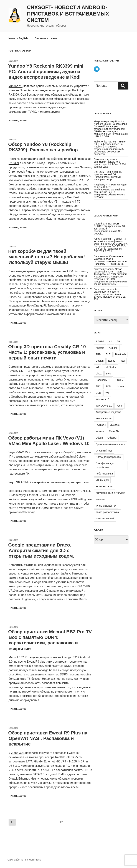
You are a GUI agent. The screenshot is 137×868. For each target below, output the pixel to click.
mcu (109, 374)
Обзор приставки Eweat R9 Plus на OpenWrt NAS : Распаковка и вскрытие (48, 738)
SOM (108, 386)
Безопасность (104, 418)
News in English (18, 38)
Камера (100, 431)
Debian (100, 361)
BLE (108, 354)
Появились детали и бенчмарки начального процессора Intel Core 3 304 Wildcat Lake (110, 163)
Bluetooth (120, 354)
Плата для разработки (109, 457)
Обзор (99, 438)
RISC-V (119, 380)
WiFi (108, 393)
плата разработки (106, 506)
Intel (122, 361)
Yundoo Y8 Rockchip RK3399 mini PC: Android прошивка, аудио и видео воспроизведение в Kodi (46, 72)
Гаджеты (101, 425)
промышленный (105, 519)
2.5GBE (100, 341)
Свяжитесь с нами (46, 38)
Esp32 (112, 361)
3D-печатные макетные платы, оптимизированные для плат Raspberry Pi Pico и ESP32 (110, 260)
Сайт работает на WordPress (24, 860)
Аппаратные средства (108, 412)
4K (111, 341)
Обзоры (112, 438)
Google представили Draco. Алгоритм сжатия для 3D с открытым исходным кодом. (41, 550)
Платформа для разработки (105, 465)
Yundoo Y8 (16, 86)
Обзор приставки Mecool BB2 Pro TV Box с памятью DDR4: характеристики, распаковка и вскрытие (50, 640)
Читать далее (18, 120)
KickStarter (110, 367)
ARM (98, 354)
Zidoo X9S (18, 753)
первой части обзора (49, 99)
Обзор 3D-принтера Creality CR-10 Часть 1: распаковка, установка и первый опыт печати (47, 352)
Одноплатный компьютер (110, 444)
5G (118, 341)
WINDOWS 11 (104, 406)
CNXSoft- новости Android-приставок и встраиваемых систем (68, 14)
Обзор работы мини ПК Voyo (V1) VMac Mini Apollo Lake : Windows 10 (49, 441)
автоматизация (104, 486)
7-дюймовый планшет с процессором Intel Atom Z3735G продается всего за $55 (110, 294)
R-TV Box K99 (66, 176)
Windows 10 (102, 399)
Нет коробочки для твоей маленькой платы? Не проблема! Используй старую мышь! (47, 257)
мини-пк (100, 499)
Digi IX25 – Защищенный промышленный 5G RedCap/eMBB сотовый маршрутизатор (108, 176)
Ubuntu (120, 386)
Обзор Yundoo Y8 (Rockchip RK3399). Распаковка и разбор (43, 147)
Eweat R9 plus (36, 662)
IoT (97, 367)
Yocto (119, 406)
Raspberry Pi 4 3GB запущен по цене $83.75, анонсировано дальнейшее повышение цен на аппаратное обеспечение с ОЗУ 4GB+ (110, 191)
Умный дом (102, 480)
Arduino (113, 348)
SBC (98, 386)
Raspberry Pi (103, 380)
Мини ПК (114, 431)
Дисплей (115, 425)
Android (100, 348)
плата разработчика (107, 512)
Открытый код (104, 451)
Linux (99, 374)
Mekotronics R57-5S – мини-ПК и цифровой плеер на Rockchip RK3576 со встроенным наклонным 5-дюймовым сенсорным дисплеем (110, 148)
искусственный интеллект (111, 493)
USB (98, 393)
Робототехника (104, 474)
